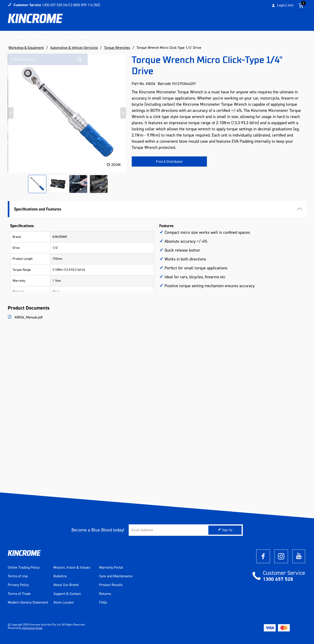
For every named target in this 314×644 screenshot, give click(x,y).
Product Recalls (111, 585)
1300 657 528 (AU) (56, 5)
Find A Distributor (169, 162)
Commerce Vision (32, 628)
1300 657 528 (278, 579)
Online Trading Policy (24, 568)
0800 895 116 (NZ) (86, 5)
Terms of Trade (19, 594)
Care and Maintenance (116, 576)
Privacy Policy (18, 585)
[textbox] (259, 22)
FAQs (103, 602)
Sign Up (227, 530)
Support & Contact (67, 594)
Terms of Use (18, 576)
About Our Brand (66, 585)
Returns (105, 594)
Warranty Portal (111, 568)
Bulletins (60, 576)
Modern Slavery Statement (28, 602)
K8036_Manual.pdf (28, 317)
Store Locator (64, 602)
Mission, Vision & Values (72, 568)
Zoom (116, 165)
